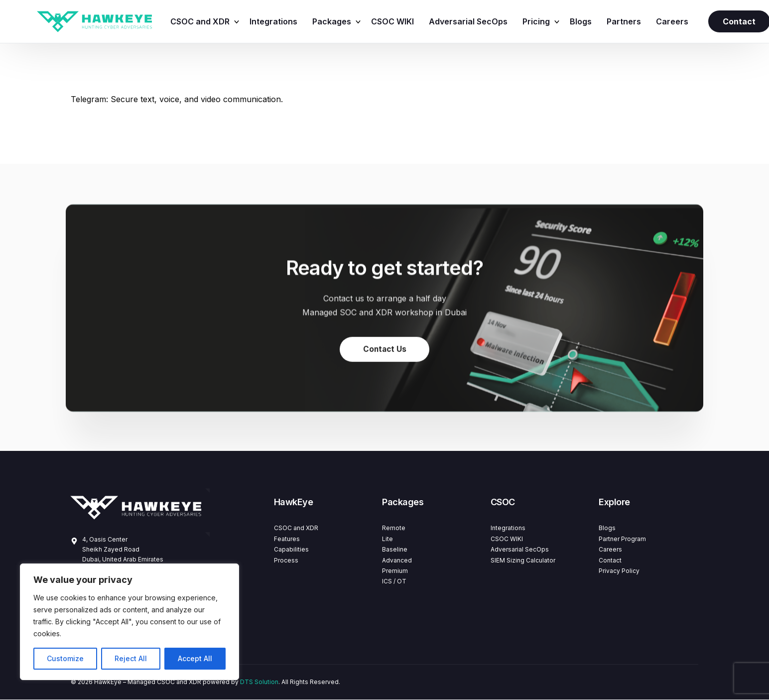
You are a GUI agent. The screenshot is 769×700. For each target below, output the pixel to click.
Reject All (131, 658)
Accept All (195, 658)
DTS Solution (259, 682)
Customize (65, 658)
